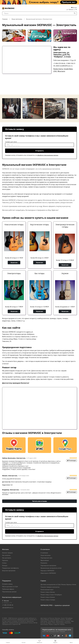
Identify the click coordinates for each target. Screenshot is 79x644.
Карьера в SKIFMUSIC (47, 571)
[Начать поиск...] (75, 13)
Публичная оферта (8, 589)
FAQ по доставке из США (10, 587)
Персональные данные (9, 592)
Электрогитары (14, 273)
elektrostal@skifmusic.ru (64, 66)
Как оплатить (6, 555)
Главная (8, 642)
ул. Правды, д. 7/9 (72, 9)
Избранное (39, 642)
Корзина (55, 642)
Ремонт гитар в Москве (48, 592)
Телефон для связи (11, 142)
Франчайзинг (45, 560)
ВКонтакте (61, 71)
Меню (71, 642)
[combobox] (39, 13)
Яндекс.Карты (58, 69)
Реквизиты (44, 563)
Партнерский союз (46, 558)
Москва (74, 8)
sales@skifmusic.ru (8, 608)
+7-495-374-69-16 (8, 605)
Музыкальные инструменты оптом (51, 568)
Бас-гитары (39, 273)
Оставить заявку (7, 584)
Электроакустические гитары (65, 226)
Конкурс (5, 566)
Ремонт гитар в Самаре (48, 600)
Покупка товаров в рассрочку (50, 587)
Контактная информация (12, 597)
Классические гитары (14, 225)
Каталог (24, 642)
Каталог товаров (7, 553)
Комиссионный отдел (47, 590)
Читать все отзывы (40, 501)
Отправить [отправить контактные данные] (40, 151)
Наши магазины (17, 19)
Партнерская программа (48, 566)
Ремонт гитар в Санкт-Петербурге (51, 595)
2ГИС (55, 71)
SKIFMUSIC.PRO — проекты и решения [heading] (55, 605)
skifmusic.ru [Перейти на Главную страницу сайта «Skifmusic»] (32, 618)
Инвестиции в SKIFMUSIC (48, 573)
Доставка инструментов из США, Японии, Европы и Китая (58, 584)
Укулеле (65, 273)
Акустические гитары (39, 225)
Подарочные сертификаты (10, 568)
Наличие (14, 263)
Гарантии (5, 560)
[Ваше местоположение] (6, 601)
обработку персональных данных (48, 155)
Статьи (4, 563)
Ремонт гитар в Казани (48, 597)
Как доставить (7, 558)
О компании (44, 553)
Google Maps (68, 69)
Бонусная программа (9, 571)
